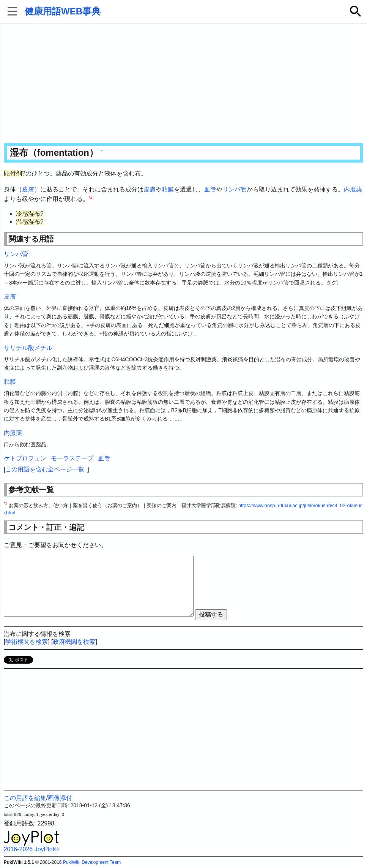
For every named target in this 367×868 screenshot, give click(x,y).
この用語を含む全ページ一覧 (45, 469)
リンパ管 (235, 189)
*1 (91, 197)
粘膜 (168, 189)
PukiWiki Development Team (92, 862)
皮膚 (28, 189)
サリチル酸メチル (28, 348)
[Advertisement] (184, 84)
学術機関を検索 (27, 642)
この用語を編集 (25, 798)
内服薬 (353, 189)
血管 (210, 189)
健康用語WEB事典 (63, 11)
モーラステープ (72, 458)
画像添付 (60, 798)
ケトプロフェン (25, 458)
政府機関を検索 (74, 642)
